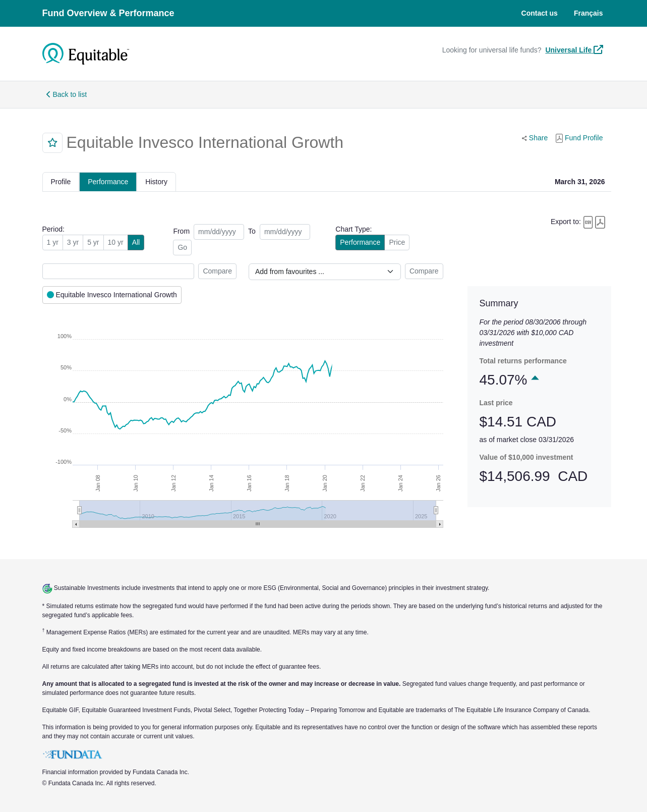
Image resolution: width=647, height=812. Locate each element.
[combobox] (119, 271)
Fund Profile (579, 138)
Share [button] (537, 137)
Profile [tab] (61, 182)
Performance (360, 242)
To (252, 231)
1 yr (53, 242)
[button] (52, 143)
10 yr (116, 242)
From (181, 231)
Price (397, 242)
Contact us (540, 13)
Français (589, 13)
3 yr (73, 242)
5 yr (93, 242)
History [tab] (156, 182)
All (136, 242)
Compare (217, 271)
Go (182, 247)
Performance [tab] (108, 182)
